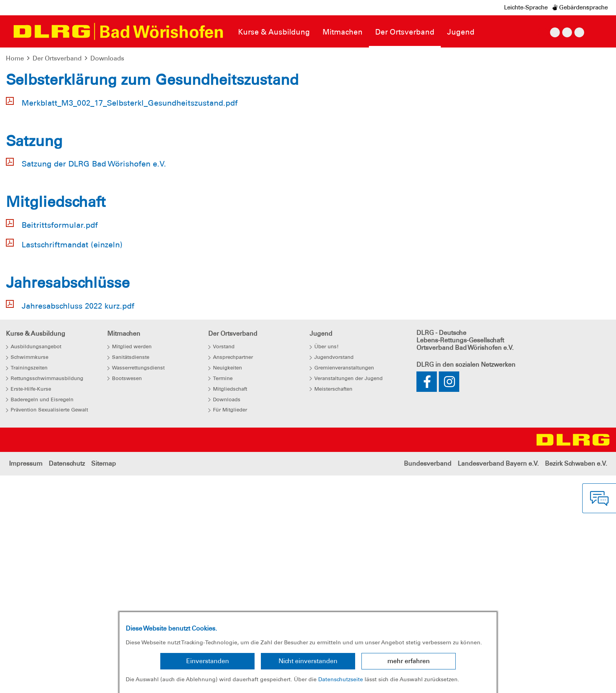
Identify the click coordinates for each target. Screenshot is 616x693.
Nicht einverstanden (308, 661)
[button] (46, 192)
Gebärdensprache (580, 7)
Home (15, 58)
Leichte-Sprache (526, 7)
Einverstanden (208, 661)
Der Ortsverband (57, 58)
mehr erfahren (409, 661)
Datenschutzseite (341, 679)
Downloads (107, 58)
